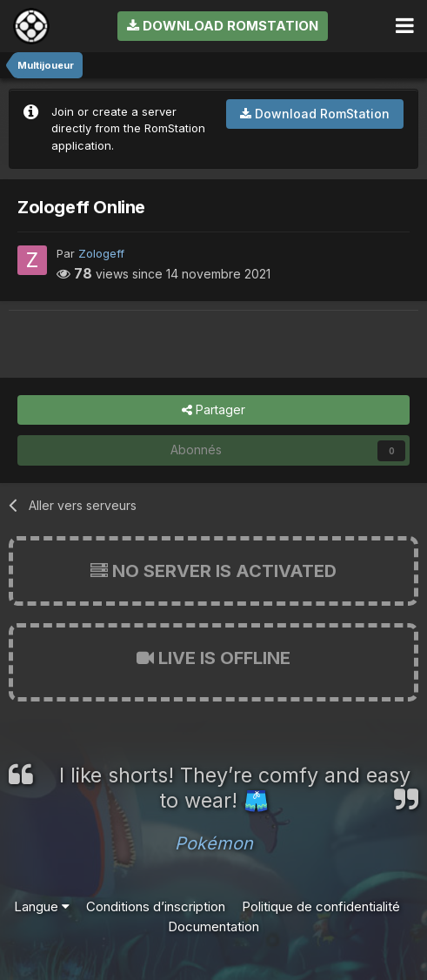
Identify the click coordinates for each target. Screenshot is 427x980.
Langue (42, 906)
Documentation (213, 926)
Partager (213, 410)
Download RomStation (223, 26)
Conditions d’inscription (156, 906)
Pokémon (214, 843)
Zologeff (101, 253)
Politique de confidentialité (321, 906)
